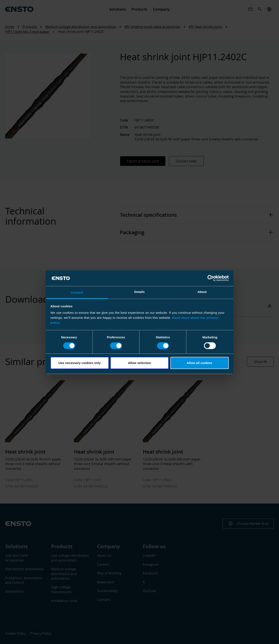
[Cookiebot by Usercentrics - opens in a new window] (211, 278)
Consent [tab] (77, 292)
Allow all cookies (199, 363)
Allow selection (140, 363)
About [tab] (202, 292)
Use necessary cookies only (80, 363)
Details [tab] (139, 292)
